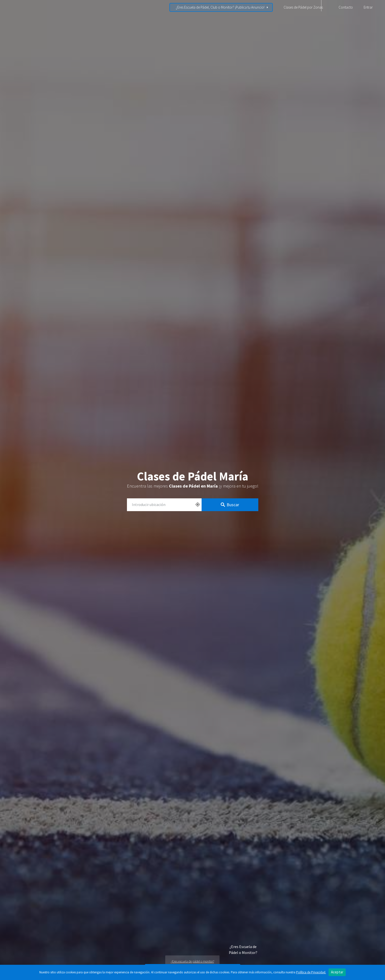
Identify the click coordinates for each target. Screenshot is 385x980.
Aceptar (337, 972)
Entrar (368, 7)
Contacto (346, 7)
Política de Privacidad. (311, 972)
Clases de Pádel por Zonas (303, 7)
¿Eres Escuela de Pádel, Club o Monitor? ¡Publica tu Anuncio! (220, 7)
